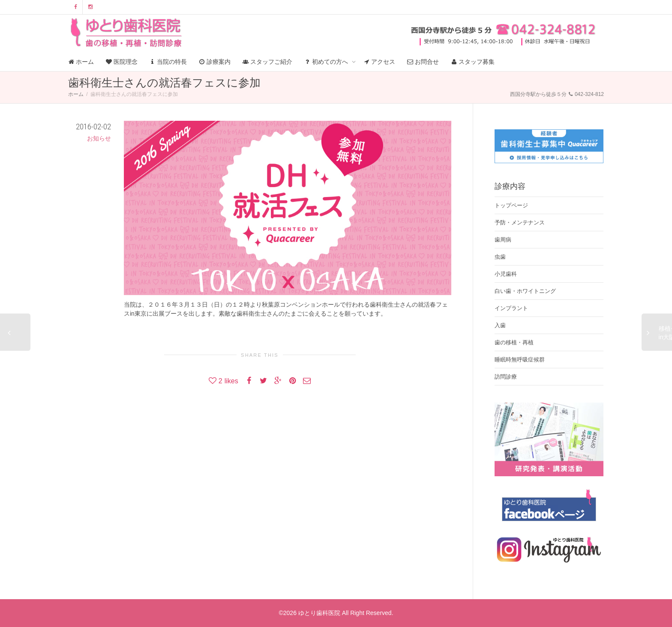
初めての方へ (327, 62)
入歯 (500, 325)
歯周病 (503, 240)
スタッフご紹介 (267, 62)
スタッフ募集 (473, 62)
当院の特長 (168, 62)
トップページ (511, 205)
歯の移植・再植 (514, 342)
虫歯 (500, 257)
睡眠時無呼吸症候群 (520, 360)
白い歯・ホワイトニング (525, 291)
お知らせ (99, 138)
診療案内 (215, 62)
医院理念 (122, 62)
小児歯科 (506, 274)
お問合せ (423, 62)
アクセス (380, 62)
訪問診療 (506, 377)
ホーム (81, 62)
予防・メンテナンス (520, 222)
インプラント (511, 308)
